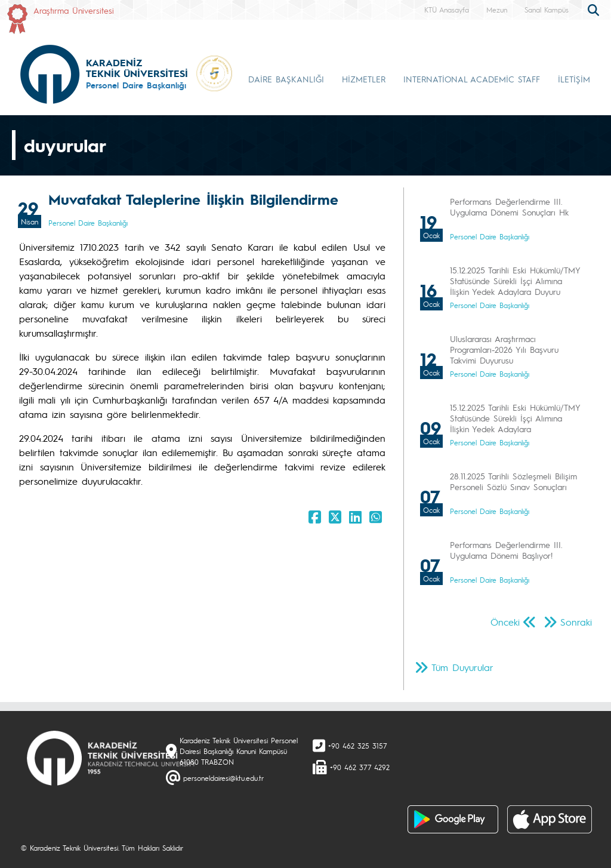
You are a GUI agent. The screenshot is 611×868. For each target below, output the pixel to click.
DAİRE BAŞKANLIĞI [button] (286, 79)
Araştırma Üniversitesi (74, 10)
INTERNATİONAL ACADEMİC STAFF (472, 79)
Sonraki (576, 622)
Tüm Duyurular (462, 667)
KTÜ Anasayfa (447, 10)
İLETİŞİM (574, 79)
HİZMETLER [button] (364, 79)
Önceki (505, 622)
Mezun (497, 10)
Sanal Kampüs (547, 10)
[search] (595, 9)
